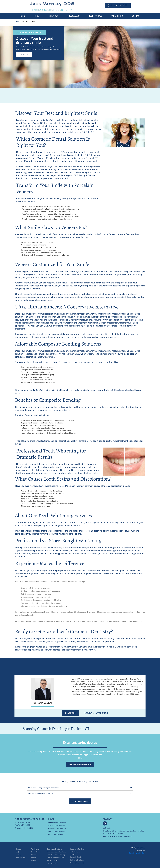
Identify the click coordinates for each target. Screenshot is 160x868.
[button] (29, 32)
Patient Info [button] (117, 16)
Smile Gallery (73, 16)
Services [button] (54, 16)
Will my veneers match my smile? (41, 793)
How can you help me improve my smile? (44, 788)
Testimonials (95, 16)
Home (22, 16)
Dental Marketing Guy (137, 853)
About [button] (37, 16)
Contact (136, 16)
